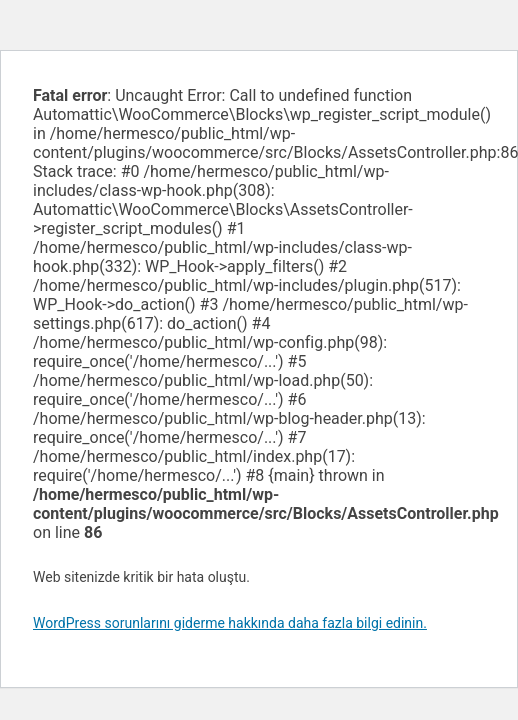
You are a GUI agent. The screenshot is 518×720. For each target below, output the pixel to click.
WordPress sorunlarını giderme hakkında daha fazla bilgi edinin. (230, 623)
